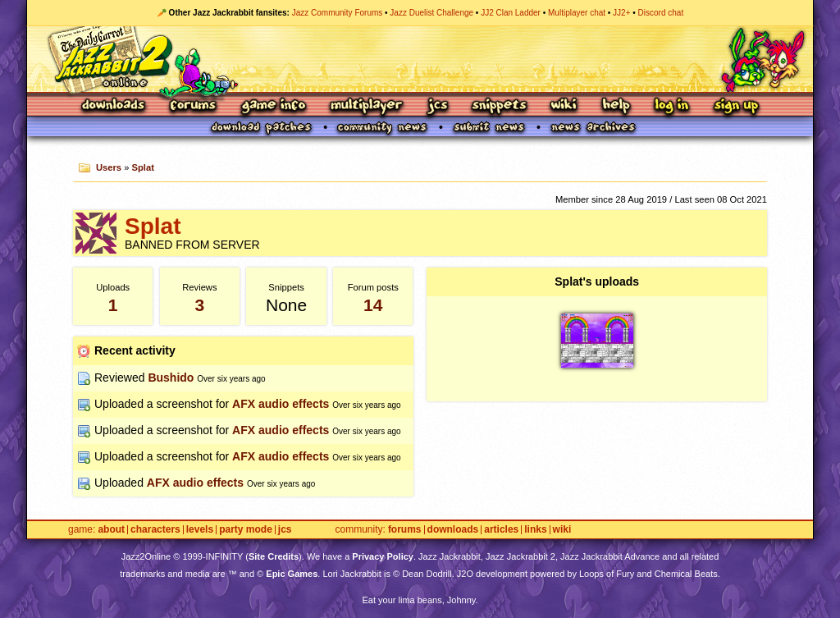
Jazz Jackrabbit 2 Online (420, 59)
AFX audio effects (281, 404)
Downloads (114, 106)
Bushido (171, 378)
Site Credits (274, 556)
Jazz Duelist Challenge (431, 13)
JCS (438, 106)
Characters (155, 530)
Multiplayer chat (577, 13)
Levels (200, 530)
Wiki (564, 106)
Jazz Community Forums (338, 13)
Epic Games (292, 574)
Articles (501, 530)
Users (109, 167)
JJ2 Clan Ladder (511, 13)
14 (373, 305)
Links (535, 530)
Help (616, 106)
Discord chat (661, 13)
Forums (194, 106)
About (111, 530)
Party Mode (246, 530)
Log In (672, 106)
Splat (143, 167)
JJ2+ (621, 13)
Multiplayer (366, 106)
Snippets (500, 106)
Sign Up (736, 106)
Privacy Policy (383, 556)
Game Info (273, 106)
